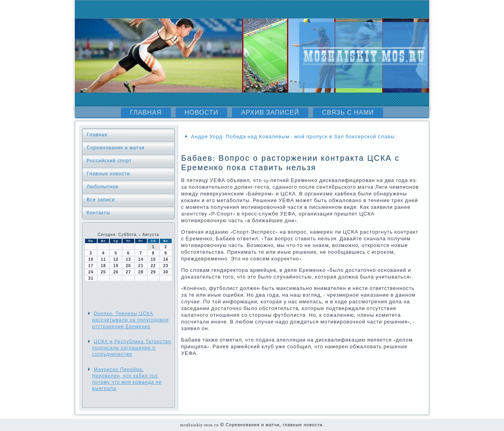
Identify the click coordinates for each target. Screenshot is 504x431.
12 (116, 259)
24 (91, 272)
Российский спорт (109, 161)
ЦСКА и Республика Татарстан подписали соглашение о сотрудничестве (132, 348)
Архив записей (270, 113)
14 (141, 259)
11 (103, 259)
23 (166, 266)
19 (116, 266)
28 (141, 272)
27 (128, 272)
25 (103, 272)
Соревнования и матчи (116, 148)
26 (116, 272)
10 (91, 259)
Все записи (101, 200)
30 (166, 272)
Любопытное (103, 187)
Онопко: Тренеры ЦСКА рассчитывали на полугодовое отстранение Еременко (131, 320)
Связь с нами (348, 113)
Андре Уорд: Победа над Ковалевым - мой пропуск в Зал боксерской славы (293, 137)
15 (153, 259)
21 (141, 266)
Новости (202, 113)
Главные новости (108, 174)
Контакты (98, 213)
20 (128, 266)
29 (153, 272)
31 (91, 278)
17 (91, 266)
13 (128, 259)
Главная (146, 113)
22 (153, 266)
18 (103, 266)
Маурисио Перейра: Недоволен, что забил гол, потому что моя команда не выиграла (127, 379)
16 (166, 259)
